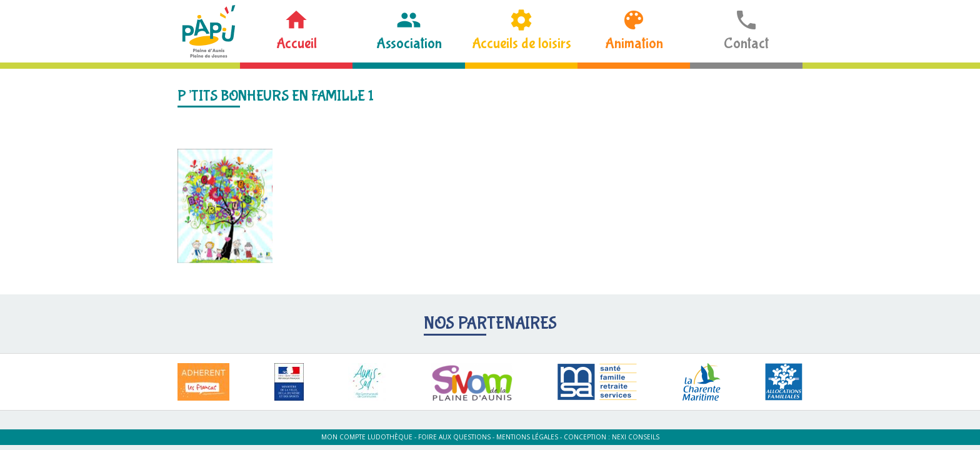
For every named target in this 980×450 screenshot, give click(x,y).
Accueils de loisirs (522, 43)
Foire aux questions (454, 437)
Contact (746, 43)
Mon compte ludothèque (367, 437)
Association (409, 43)
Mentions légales (527, 437)
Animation (634, 43)
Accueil (297, 43)
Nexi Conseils (636, 437)
